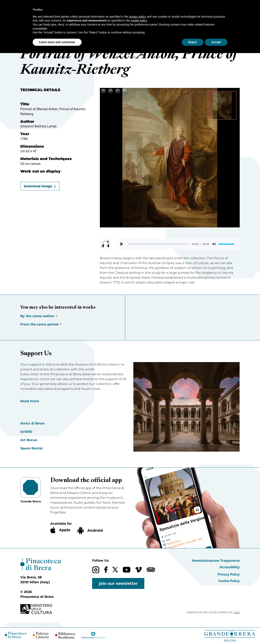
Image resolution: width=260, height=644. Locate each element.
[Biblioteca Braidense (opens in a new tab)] (65, 635)
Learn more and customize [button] (57, 42)
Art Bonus (29, 440)
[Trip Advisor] (151, 570)
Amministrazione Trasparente (216, 561)
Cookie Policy (229, 581)
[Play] (122, 244)
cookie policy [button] (139, 20)
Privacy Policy (229, 574)
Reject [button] (193, 42)
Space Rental (31, 448)
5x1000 (26, 432)
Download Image (40, 186)
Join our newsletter (118, 583)
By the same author (37, 316)
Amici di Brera (32, 423)
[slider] (158, 244)
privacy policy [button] (138, 17)
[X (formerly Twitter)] (115, 570)
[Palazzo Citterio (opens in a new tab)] (41, 635)
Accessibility (230, 567)
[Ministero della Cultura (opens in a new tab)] (41, 609)
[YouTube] (127, 570)
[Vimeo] (139, 570)
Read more (30, 401)
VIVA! (237, 612)
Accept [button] (216, 42)
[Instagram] (96, 570)
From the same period (39, 324)
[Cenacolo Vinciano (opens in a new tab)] (93, 635)
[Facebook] (106, 570)
